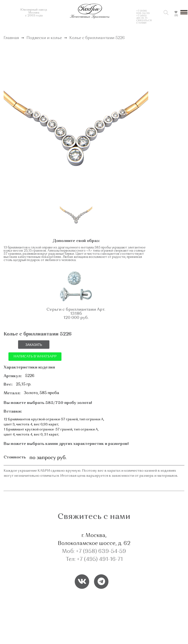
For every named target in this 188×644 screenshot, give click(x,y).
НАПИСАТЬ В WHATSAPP (35, 356)
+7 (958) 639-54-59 (143, 12)
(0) (176, 15)
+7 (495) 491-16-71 (142, 17)
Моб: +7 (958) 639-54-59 (94, 551)
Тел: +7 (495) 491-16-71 (94, 559)
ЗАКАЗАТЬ (34, 345)
